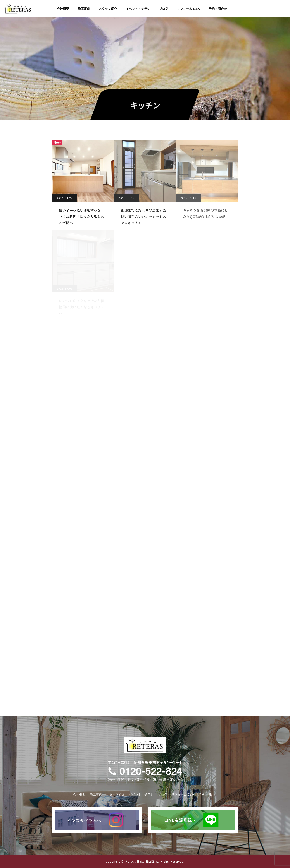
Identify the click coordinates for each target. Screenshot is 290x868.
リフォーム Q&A (188, 9)
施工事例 (84, 9)
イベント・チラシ (138, 9)
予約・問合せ (218, 9)
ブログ (164, 9)
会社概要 (63, 9)
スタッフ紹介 (108, 9)
